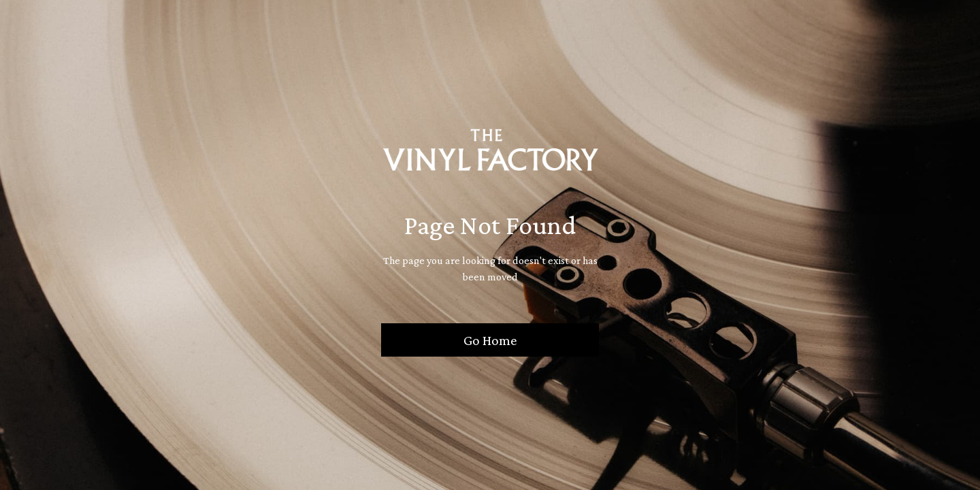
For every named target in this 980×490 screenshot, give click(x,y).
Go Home (490, 340)
